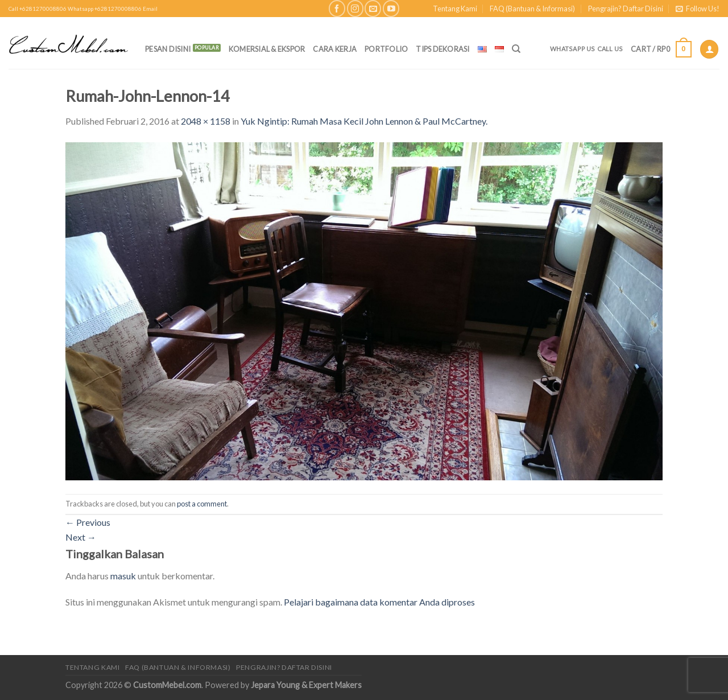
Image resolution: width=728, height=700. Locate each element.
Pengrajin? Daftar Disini (626, 9)
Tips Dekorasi (442, 49)
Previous (88, 522)
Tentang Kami (455, 9)
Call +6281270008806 (38, 9)
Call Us (610, 49)
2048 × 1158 (206, 121)
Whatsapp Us (572, 49)
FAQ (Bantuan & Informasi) (532, 9)
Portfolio (386, 49)
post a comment (202, 504)
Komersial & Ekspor (267, 49)
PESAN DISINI (168, 49)
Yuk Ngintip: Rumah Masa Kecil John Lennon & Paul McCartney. (364, 121)
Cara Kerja (335, 49)
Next (81, 537)
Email (150, 9)
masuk (123, 576)
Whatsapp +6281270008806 (105, 9)
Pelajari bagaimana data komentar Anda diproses (379, 602)
